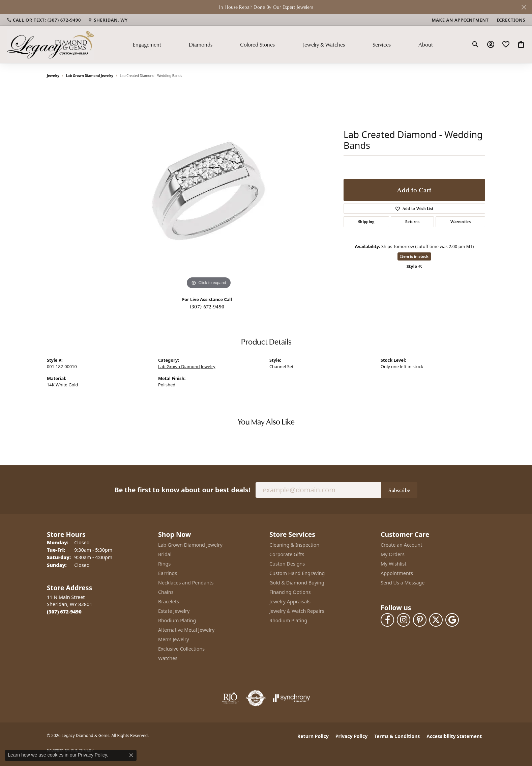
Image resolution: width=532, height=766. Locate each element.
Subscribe (399, 490)
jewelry (53, 76)
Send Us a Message (403, 583)
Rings (164, 564)
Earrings (168, 573)
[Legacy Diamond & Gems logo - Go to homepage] (51, 44)
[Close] (524, 7)
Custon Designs (287, 564)
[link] (44, 20)
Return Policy (313, 736)
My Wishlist (394, 564)
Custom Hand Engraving (297, 573)
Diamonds (201, 45)
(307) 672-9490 (207, 306)
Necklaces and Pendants (186, 583)
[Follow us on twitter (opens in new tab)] (436, 620)
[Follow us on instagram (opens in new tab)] (404, 620)
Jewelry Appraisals (290, 601)
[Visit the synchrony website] (291, 698)
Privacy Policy (351, 736)
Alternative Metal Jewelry (186, 630)
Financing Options (290, 592)
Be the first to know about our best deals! (182, 490)
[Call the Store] (64, 612)
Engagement (147, 45)
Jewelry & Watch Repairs (297, 611)
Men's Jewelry (174, 639)
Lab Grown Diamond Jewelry (90, 76)
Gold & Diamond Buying (297, 583)
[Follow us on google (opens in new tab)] (452, 620)
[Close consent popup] (131, 755)
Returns (412, 222)
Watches (168, 658)
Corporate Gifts (287, 554)
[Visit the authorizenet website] (256, 698)
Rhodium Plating (177, 620)
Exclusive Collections (181, 649)
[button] (476, 45)
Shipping (366, 222)
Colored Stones (257, 45)
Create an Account (401, 545)
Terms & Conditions (397, 736)
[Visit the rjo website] (230, 698)
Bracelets (169, 601)
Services (382, 45)
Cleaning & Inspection (294, 545)
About (426, 45)
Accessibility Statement (454, 736)
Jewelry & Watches (324, 45)
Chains (166, 592)
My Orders (393, 554)
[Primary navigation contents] (283, 44)
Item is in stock (414, 256)
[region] (209, 190)
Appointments (397, 573)
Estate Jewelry (174, 611)
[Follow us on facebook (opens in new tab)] (387, 620)
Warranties (461, 222)
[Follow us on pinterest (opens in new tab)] (420, 620)
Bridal (165, 554)
